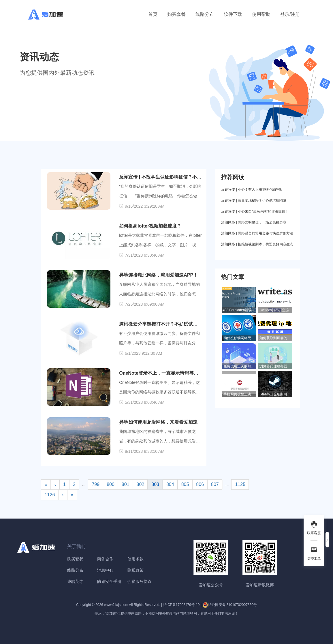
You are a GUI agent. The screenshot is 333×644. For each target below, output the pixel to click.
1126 (50, 495)
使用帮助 (261, 14)
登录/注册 (290, 14)
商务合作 (105, 559)
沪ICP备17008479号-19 (181, 605)
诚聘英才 (75, 581)
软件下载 (233, 14)
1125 (240, 484)
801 (126, 484)
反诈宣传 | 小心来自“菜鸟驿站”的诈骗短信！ (255, 211)
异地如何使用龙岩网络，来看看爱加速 (158, 422)
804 (170, 484)
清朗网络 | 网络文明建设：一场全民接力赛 (254, 222)
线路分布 (205, 14)
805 (185, 484)
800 (111, 484)
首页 (153, 14)
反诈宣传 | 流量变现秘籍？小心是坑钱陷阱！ (255, 200)
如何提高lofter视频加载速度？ (150, 226)
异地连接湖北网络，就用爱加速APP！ (158, 275)
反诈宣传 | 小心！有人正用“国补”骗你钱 (251, 189)
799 (96, 484)
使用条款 (136, 559)
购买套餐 (176, 14)
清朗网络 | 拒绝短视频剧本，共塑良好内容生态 (257, 244)
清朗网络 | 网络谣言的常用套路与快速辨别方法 (257, 233)
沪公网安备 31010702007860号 (230, 605)
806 (200, 484)
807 (215, 484)
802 (141, 484)
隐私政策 (136, 570)
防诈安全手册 (109, 581)
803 (155, 484)
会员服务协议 (140, 581)
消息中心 (105, 570)
